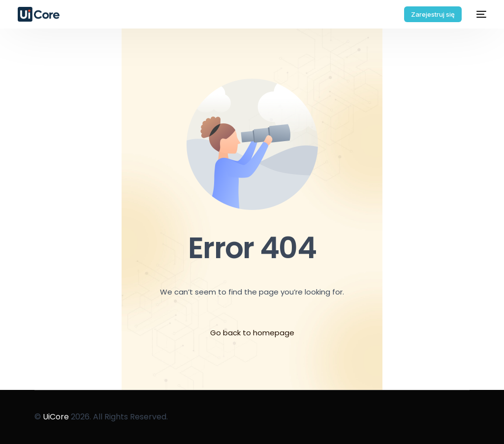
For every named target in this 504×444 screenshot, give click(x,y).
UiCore (56, 417)
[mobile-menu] (479, 14)
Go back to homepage (252, 333)
